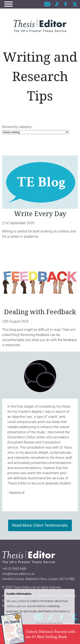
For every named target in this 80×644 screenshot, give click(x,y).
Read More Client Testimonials (40, 525)
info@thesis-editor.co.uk (18, 574)
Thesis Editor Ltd (24, 587)
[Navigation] (9, 5)
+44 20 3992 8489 (14, 569)
